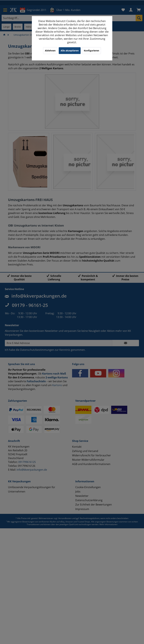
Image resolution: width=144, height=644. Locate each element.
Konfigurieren (91, 51)
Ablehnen (50, 51)
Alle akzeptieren (70, 51)
